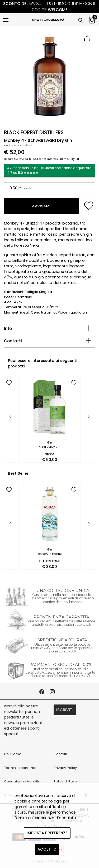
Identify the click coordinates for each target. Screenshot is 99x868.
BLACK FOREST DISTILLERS (34, 132)
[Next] (89, 417)
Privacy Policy (65, 768)
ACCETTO (47, 849)
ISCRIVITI (65, 710)
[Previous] (10, 417)
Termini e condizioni (21, 768)
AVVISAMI (41, 206)
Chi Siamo (13, 754)
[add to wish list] (89, 206)
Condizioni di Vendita (22, 781)
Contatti (13, 341)
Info (8, 328)
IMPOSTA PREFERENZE (47, 833)
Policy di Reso (65, 781)
